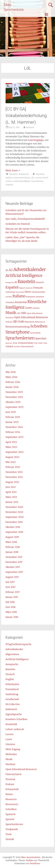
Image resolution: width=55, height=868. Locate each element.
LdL (32, 178)
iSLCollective (13, 704)
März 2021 (11, 497)
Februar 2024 (13, 432)
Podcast (10, 784)
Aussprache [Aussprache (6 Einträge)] (10, 283)
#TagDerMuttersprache (19, 644)
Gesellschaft (12, 699)
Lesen (9, 739)
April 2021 (11, 492)
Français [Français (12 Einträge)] (38, 288)
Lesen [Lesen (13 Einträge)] (28, 308)
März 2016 (11, 612)
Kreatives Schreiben (17, 719)
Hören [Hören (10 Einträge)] (28, 292)
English (10, 679)
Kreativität (11, 724)
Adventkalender (14, 649)
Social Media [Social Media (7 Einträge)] (35, 333)
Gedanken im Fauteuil (18, 224)
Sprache (10, 819)
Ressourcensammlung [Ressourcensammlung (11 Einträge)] (18, 327)
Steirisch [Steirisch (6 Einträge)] (9, 343)
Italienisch (24, 174)
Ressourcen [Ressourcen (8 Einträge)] (40, 322)
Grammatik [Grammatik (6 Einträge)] (20, 292)
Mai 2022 (11, 462)
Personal (10, 779)
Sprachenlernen (14, 824)
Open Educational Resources (21, 769)
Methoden (11, 754)
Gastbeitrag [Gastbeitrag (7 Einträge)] (10, 292)
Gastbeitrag (12, 694)
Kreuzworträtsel (22, 178)
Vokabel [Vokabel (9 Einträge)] (9, 346)
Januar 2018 (12, 552)
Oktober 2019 (13, 527)
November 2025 (14, 397)
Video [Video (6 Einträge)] (45, 343)
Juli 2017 (10, 582)
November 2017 (14, 562)
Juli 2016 (10, 602)
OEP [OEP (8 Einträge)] (19, 313)
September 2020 (15, 517)
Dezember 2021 (14, 472)
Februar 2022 (13, 467)
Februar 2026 (13, 382)
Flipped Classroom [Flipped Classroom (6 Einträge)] (26, 288)
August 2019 (12, 537)
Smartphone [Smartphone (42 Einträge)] (18, 332)
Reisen (9, 794)
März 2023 (11, 447)
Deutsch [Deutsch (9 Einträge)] (40, 282)
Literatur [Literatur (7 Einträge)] (36, 308)
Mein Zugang (13, 749)
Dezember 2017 (14, 557)
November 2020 (14, 512)
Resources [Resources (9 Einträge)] (29, 322)
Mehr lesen (13, 170)
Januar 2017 (12, 597)
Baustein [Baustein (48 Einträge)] (27, 282)
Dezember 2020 (14, 507)
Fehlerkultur (12, 684)
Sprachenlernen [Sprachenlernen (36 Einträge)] (20, 338)
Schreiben (11, 809)
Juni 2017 (11, 587)
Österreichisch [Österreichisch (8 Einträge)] (27, 347)
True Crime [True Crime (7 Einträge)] (38, 343)
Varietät (10, 839)
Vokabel (9, 185)
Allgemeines (12, 654)
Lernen (10, 734)
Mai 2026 (11, 372)
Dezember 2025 (14, 392)
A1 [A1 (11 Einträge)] (7, 270)
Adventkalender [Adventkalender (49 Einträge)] (30, 269)
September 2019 (14, 532)
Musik (9, 759)
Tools (9, 834)
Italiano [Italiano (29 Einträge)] (19, 296)
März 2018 (11, 542)
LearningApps (36, 140)
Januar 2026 (12, 387)
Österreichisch (14, 774)
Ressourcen (12, 804)
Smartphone (37, 181)
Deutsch (10, 674)
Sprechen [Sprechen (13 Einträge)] (41, 338)
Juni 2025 (11, 412)
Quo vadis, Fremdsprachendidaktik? (25, 219)
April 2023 (11, 442)
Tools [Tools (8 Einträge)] (15, 343)
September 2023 (15, 437)
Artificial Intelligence (17, 659)
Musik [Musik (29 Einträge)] (11, 313)
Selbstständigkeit (22, 181)
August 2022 (13, 457)
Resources (11, 799)
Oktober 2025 (13, 402)
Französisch (12, 689)
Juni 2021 (11, 487)
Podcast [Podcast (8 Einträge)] (9, 322)
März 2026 (12, 377)
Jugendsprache (14, 714)
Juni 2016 (11, 607)
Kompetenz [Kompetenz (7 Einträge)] (31, 297)
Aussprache (12, 664)
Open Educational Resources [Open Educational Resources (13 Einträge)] (31, 317)
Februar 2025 (13, 417)
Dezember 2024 (14, 427)
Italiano (9, 178)
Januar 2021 (12, 502)
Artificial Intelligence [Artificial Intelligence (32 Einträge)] (24, 276)
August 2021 (12, 482)
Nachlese (11, 764)
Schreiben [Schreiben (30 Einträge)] (39, 326)
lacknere (30, 127)
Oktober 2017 (13, 567)
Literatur (10, 744)
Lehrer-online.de (15, 729)
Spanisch (11, 814)
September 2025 (15, 407)
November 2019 (14, 522)
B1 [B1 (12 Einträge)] (16, 282)
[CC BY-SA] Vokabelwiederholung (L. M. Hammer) (26, 116)
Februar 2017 (13, 592)
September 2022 (15, 452)
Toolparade (12, 829)
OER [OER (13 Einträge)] (24, 313)
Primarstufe (12, 789)
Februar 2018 (13, 547)
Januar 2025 (12, 422)
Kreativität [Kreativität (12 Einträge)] (21, 302)
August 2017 (12, 577)
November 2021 (14, 477)
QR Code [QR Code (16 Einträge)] (19, 321)
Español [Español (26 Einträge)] (12, 287)
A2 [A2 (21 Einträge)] (11, 270)
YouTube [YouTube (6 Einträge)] (17, 347)
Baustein (13, 174)
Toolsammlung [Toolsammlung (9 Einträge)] (25, 343)
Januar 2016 (12, 617)
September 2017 (14, 572)
